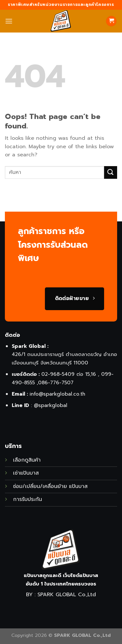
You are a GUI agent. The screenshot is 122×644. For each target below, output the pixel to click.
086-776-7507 (56, 382)
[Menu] (9, 21)
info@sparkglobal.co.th (57, 394)
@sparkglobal (51, 405)
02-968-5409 (58, 374)
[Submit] (111, 172)
